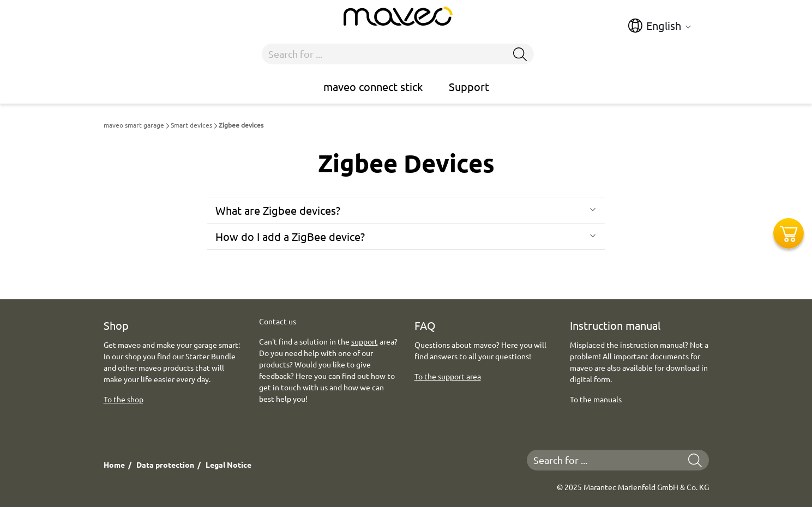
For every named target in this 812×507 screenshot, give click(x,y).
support (365, 341)
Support (469, 86)
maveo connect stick (373, 86)
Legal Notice (228, 464)
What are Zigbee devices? (278, 210)
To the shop (124, 399)
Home (114, 464)
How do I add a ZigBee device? (290, 236)
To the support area (448, 376)
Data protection (165, 464)
